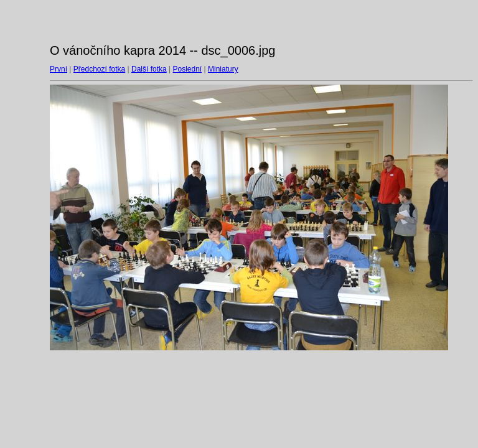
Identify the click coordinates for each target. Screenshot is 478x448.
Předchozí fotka (99, 69)
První (59, 69)
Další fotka (149, 69)
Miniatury (223, 69)
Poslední (188, 69)
